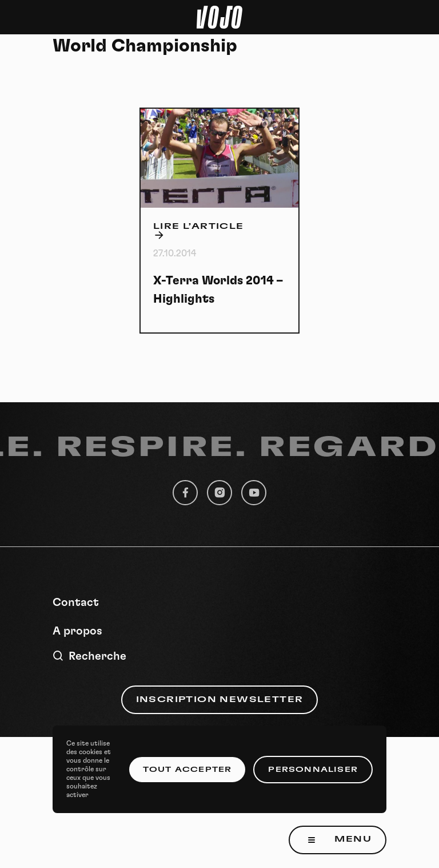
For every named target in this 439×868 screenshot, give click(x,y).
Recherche (89, 656)
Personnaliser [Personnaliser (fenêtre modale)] (313, 770)
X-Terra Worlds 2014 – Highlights (218, 290)
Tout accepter (187, 770)
